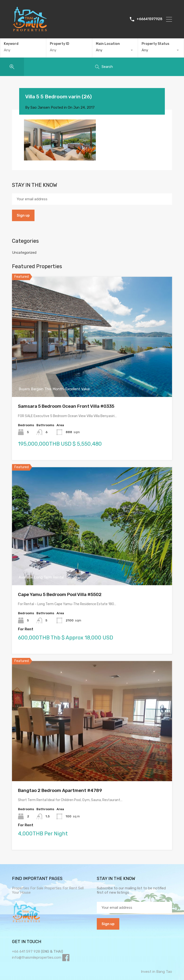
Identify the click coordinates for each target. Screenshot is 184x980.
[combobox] (115, 50)
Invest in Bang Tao (156, 972)
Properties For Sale (28, 888)
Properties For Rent (61, 888)
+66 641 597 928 (26, 951)
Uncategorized (24, 253)
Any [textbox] (99, 50)
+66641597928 (149, 19)
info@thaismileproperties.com (37, 957)
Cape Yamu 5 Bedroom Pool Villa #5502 (60, 594)
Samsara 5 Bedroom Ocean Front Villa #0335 (66, 406)
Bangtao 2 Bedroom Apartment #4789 (60, 790)
